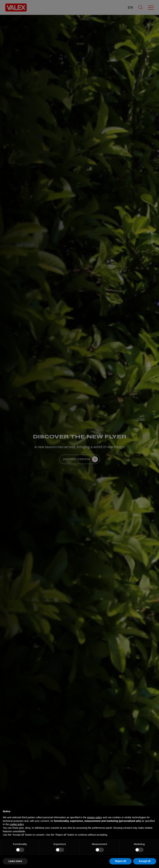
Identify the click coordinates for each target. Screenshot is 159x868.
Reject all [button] (120, 861)
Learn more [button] (15, 861)
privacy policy (95, 817)
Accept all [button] (145, 861)
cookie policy (17, 824)
